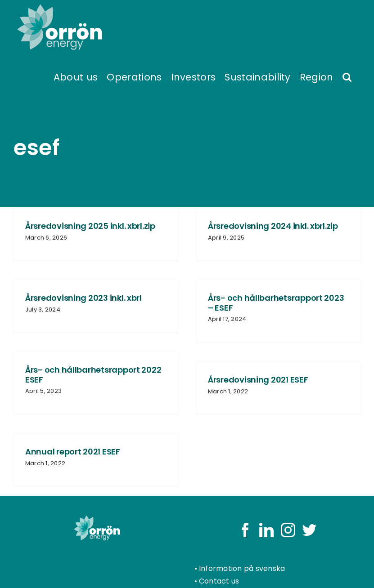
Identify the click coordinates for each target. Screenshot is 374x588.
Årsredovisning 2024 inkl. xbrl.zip (273, 226)
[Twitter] (309, 530)
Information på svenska (242, 568)
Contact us (219, 581)
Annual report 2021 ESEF (73, 452)
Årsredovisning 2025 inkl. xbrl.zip (90, 226)
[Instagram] (288, 530)
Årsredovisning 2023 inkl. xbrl (83, 298)
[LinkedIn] (266, 530)
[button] (347, 76)
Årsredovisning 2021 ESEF (258, 380)
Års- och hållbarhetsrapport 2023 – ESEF (276, 303)
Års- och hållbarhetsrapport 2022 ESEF (93, 375)
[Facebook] (245, 530)
